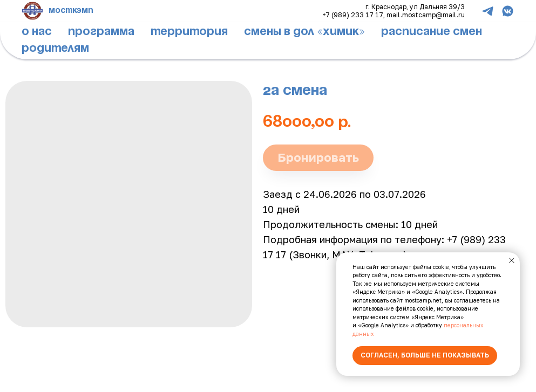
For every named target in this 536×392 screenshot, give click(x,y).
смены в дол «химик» (304, 32)
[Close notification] (512, 260)
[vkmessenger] (508, 11)
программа (101, 32)
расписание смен (432, 32)
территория (189, 32)
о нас (37, 32)
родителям (55, 49)
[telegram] (488, 11)
